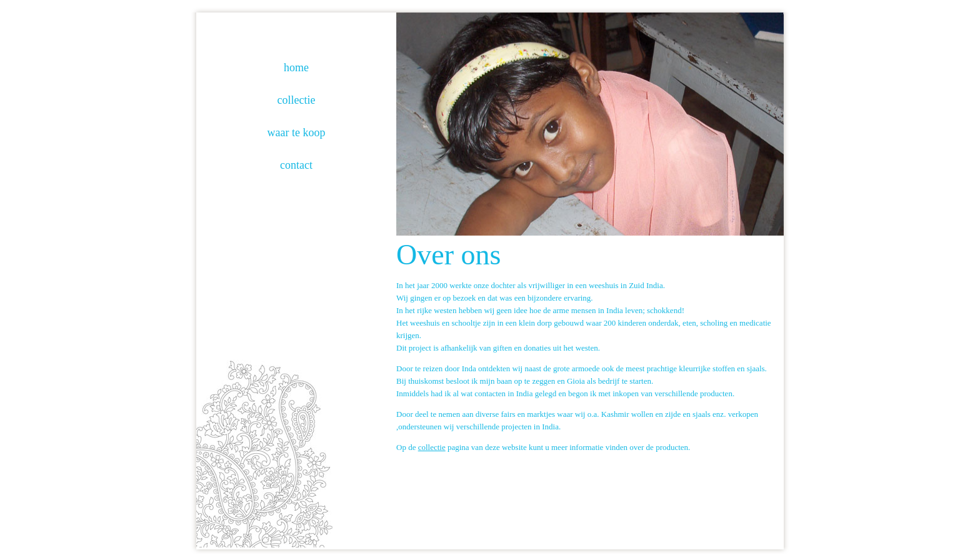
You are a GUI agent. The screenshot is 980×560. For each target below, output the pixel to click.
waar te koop (297, 132)
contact (296, 165)
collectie (297, 100)
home (296, 67)
